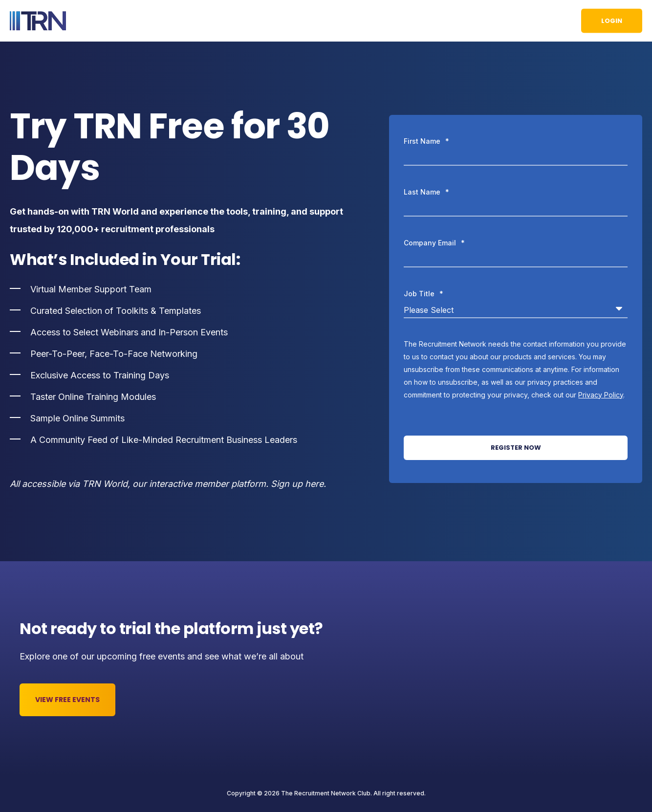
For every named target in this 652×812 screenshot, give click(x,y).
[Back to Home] (38, 21)
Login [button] (612, 20)
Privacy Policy (601, 395)
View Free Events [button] (67, 700)
